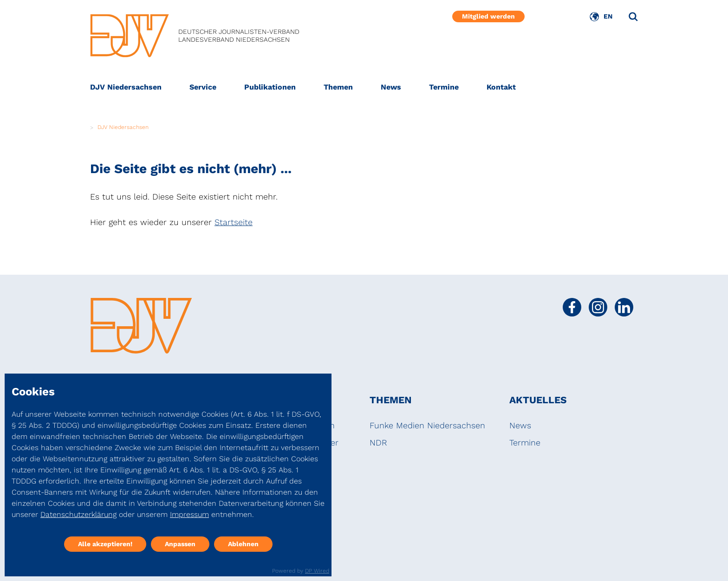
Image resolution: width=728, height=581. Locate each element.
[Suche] (633, 17)
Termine (444, 87)
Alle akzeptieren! (105, 544)
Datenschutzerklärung (78, 514)
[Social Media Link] (572, 307)
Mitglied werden (488, 16)
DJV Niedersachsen (126, 87)
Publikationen (270, 87)
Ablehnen (243, 544)
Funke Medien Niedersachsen (427, 425)
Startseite (234, 222)
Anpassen (180, 544)
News (391, 87)
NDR (378, 442)
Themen (338, 87)
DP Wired (317, 571)
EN (608, 16)
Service (203, 87)
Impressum (189, 514)
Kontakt (501, 87)
